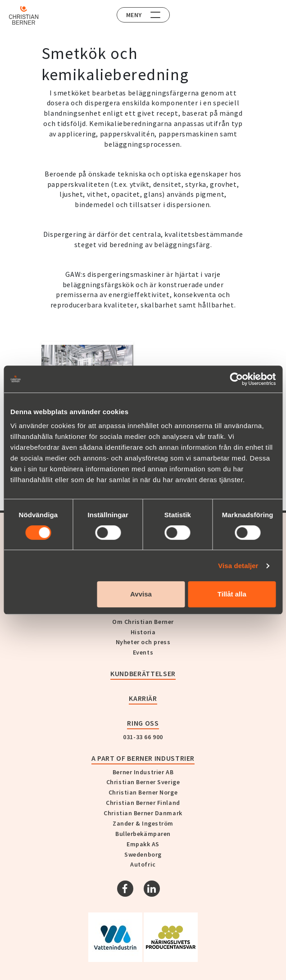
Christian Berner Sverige (143, 782)
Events (143, 652)
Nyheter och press (143, 642)
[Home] (24, 15)
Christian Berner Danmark (143, 813)
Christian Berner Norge (143, 792)
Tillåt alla (232, 594)
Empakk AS (143, 844)
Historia (143, 632)
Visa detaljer (238, 566)
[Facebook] (125, 889)
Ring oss (143, 723)
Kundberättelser (143, 673)
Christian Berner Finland (143, 803)
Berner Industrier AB (143, 772)
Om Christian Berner (143, 622)
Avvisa (141, 594)
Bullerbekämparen (143, 834)
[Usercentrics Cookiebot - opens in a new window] (236, 379)
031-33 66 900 (143, 737)
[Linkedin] (152, 889)
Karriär (143, 698)
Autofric (143, 864)
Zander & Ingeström (143, 823)
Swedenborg (143, 854)
